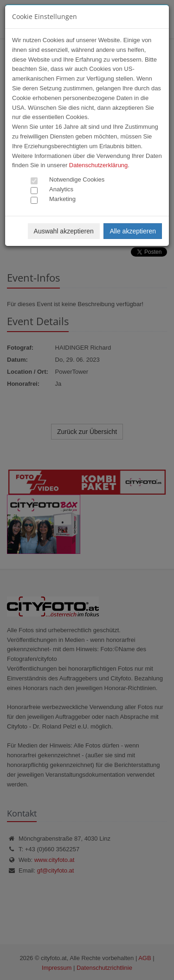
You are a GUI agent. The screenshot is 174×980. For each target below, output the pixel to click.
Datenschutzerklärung (98, 165)
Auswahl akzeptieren (64, 231)
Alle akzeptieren (133, 231)
